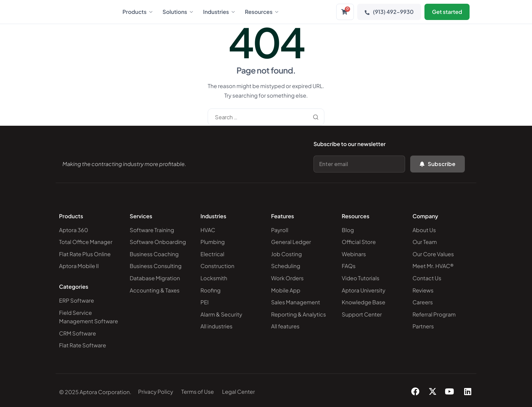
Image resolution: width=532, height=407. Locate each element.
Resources (262, 12)
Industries (219, 12)
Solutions (178, 12)
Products (137, 12)
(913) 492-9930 (389, 12)
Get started (447, 12)
